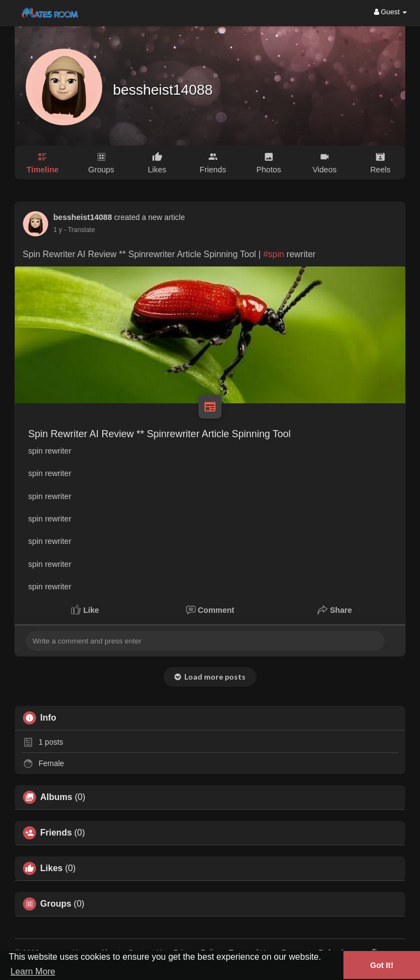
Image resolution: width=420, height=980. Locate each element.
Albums (57, 797)
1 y (58, 230)
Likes (52, 868)
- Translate (80, 230)
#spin (273, 254)
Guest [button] (391, 12)
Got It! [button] (382, 965)
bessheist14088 (163, 90)
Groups (56, 904)
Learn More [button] (33, 972)
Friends (56, 833)
